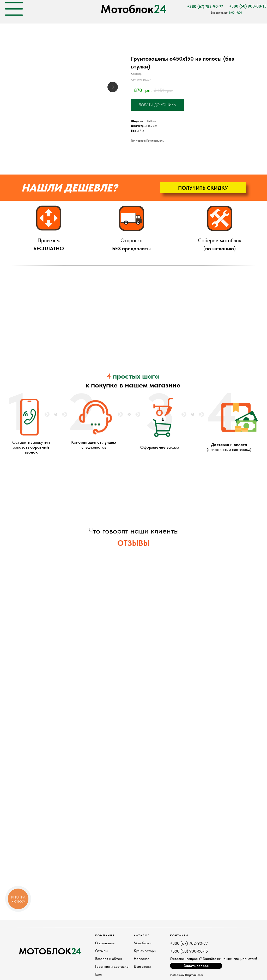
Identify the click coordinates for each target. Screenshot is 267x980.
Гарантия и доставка (112, 966)
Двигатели (142, 966)
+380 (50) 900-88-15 (189, 951)
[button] (203, 188)
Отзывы (101, 951)
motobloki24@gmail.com (186, 975)
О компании (105, 943)
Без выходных (226, 13)
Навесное (142, 959)
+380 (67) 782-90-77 (189, 943)
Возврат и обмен (108, 959)
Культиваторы (145, 951)
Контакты (179, 935)
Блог (99, 974)
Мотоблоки (142, 943)
